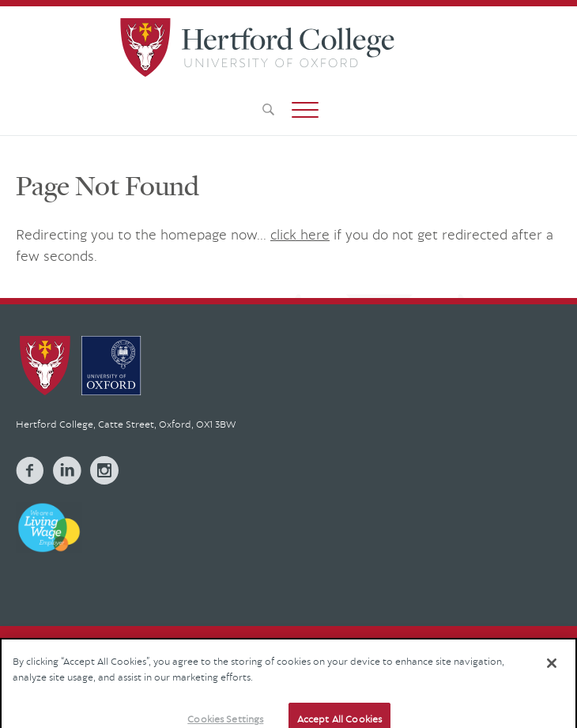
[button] (305, 110)
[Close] (552, 672)
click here (300, 234)
